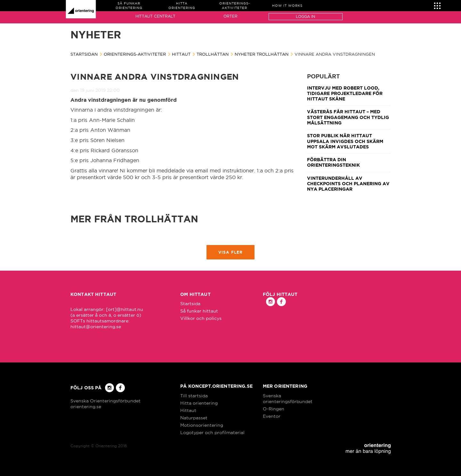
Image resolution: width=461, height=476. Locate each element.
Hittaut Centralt (155, 16)
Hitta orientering (199, 403)
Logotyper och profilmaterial (212, 432)
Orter (230, 16)
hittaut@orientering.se (96, 327)
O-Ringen (274, 409)
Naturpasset (194, 418)
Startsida (190, 304)
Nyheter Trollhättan (262, 54)
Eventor (272, 416)
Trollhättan (213, 54)
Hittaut (181, 54)
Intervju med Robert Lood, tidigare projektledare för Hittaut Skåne (345, 94)
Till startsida (194, 396)
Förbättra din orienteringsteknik (333, 162)
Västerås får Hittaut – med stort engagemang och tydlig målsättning (348, 117)
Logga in (305, 16)
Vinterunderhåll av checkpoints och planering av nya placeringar (348, 184)
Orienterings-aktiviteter (135, 54)
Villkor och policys (201, 318)
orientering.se (86, 407)
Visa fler (231, 252)
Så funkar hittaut (199, 311)
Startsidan (84, 54)
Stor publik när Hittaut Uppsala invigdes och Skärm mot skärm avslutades (345, 141)
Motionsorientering (202, 425)
